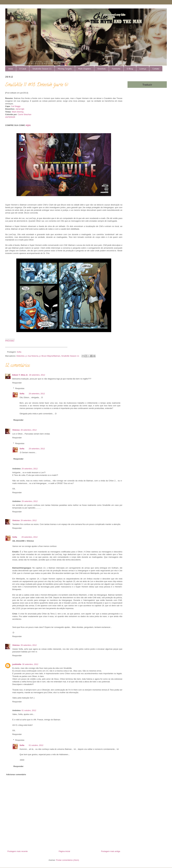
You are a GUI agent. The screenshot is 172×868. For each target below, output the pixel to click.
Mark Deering (18, 112)
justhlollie (17, 664)
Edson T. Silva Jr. (20, 375)
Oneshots (102, 69)
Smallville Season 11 (42, 69)
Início (11, 69)
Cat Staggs (16, 106)
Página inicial (64, 851)
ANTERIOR (10, 117)
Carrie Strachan (25, 114)
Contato (156, 69)
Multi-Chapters (85, 69)
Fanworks (116, 69)
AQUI (28, 125)
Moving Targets (65, 69)
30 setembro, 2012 (30, 664)
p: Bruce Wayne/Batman (50, 356)
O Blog (130, 69)
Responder (17, 383)
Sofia (22, 394)
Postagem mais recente (18, 851)
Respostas (20, 388)
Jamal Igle (20, 109)
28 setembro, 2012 (37, 375)
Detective (20, 356)
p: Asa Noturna (32, 356)
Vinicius (16, 430)
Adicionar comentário (16, 774)
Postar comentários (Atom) (68, 860)
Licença (143, 69)
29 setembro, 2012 (37, 449)
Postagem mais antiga (111, 851)
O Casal (23, 69)
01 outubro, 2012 (29, 710)
